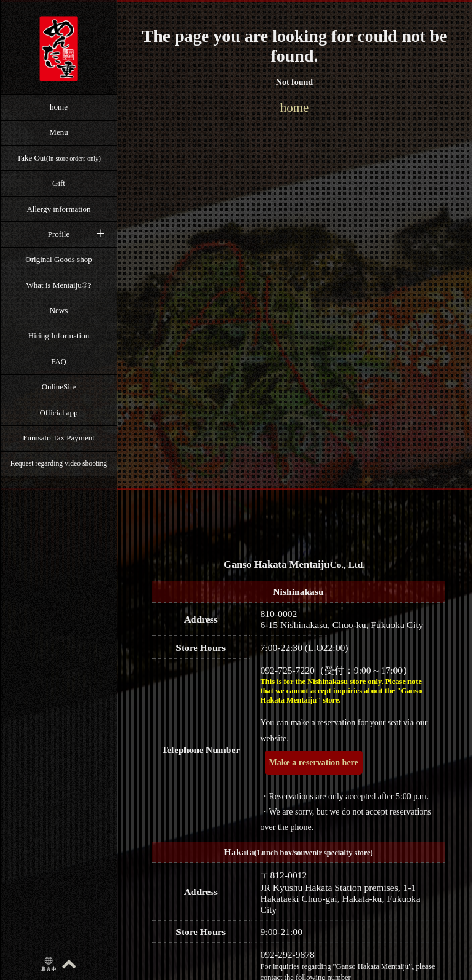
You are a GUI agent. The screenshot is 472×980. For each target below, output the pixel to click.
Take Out (59, 158)
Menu (58, 132)
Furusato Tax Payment (59, 438)
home (59, 107)
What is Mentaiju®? (59, 285)
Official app (58, 412)
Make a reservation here (314, 763)
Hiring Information (59, 336)
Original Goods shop (58, 259)
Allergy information (58, 209)
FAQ (59, 361)
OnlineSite (59, 387)
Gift (59, 183)
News (59, 310)
